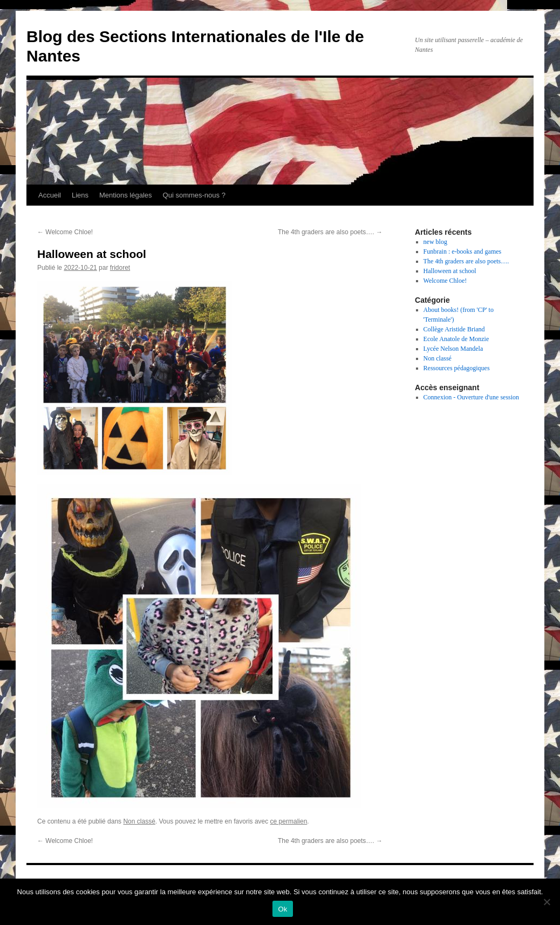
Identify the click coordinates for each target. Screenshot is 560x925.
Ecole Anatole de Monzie (456, 339)
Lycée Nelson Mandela (453, 349)
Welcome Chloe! (65, 232)
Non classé (139, 821)
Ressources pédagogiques (457, 368)
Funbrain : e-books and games (463, 251)
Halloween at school (450, 271)
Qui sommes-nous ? (194, 195)
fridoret (120, 268)
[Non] (547, 902)
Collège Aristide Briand (454, 329)
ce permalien (289, 821)
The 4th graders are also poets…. (330, 232)
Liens (80, 195)
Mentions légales (126, 195)
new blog (435, 242)
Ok (282, 909)
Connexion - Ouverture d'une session (471, 397)
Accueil (50, 195)
